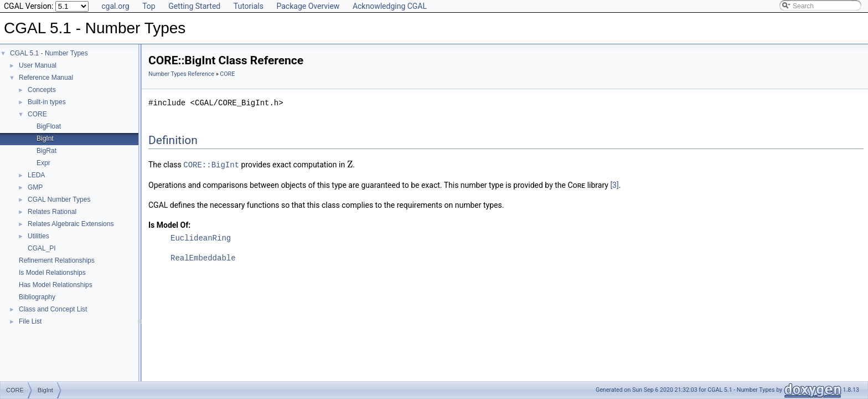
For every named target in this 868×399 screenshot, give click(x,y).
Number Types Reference (181, 74)
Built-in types (47, 102)
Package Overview (308, 6)
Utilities (38, 236)
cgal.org (115, 6)
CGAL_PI (42, 248)
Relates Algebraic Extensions (71, 224)
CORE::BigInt (211, 164)
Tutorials (249, 6)
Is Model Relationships (52, 273)
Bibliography (37, 297)
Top (149, 6)
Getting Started (194, 6)
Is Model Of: (169, 224)
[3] (614, 185)
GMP (35, 187)
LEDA (36, 175)
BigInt (45, 139)
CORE (37, 114)
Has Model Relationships (56, 285)
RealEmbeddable (203, 257)
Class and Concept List (53, 309)
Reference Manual (46, 78)
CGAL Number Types (59, 199)
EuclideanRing (201, 237)
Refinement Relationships (57, 260)
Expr (43, 163)
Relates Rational (52, 212)
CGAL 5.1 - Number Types (49, 53)
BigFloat (49, 126)
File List (30, 321)
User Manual (38, 65)
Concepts (42, 90)
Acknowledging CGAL (390, 6)
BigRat (46, 151)
